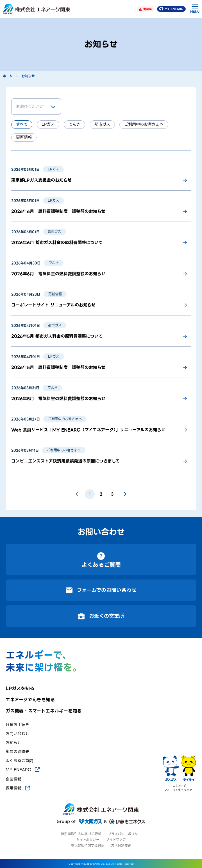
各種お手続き (17, 725)
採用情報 (18, 788)
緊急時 (145, 9)
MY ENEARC (171, 9)
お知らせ (28, 76)
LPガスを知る (20, 689)
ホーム (8, 76)
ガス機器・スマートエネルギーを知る (44, 711)
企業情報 (13, 779)
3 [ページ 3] (112, 494)
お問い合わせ (17, 734)
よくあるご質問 (19, 761)
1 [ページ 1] (90, 494)
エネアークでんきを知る (30, 700)
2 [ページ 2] (101, 494)
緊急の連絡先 (17, 752)
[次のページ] (125, 494)
